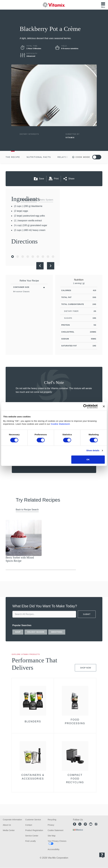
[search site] (44, 614)
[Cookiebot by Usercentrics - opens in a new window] (85, 406)
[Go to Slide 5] (33, 257)
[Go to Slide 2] (18, 257)
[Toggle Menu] (103, 5)
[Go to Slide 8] (48, 257)
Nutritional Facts (39, 157)
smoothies (57, 632)
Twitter (80, 824)
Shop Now (85, 668)
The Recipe (13, 157)
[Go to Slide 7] (43, 257)
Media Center (9, 830)
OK (88, 459)
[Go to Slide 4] (28, 257)
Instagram (96, 824)
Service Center (32, 836)
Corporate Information (12, 820)
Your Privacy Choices (57, 841)
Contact (29, 825)
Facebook (75, 824)
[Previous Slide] (40, 266)
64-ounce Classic (21, 292)
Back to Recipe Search (27, 510)
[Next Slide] (51, 266)
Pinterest (85, 824)
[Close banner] (104, 406)
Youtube (91, 824)
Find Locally (31, 841)
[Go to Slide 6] (38, 257)
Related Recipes (68, 157)
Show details (93, 450)
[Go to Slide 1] (13, 257)
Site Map (52, 836)
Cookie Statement (60, 424)
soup (18, 632)
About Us (7, 825)
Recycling (52, 820)
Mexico (79, 830)
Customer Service (33, 820)
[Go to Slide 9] (53, 257)
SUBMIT (87, 614)
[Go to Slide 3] (23, 257)
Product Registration (34, 830)
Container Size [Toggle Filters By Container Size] (21, 287)
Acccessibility (54, 849)
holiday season (36, 632)
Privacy (51, 825)
